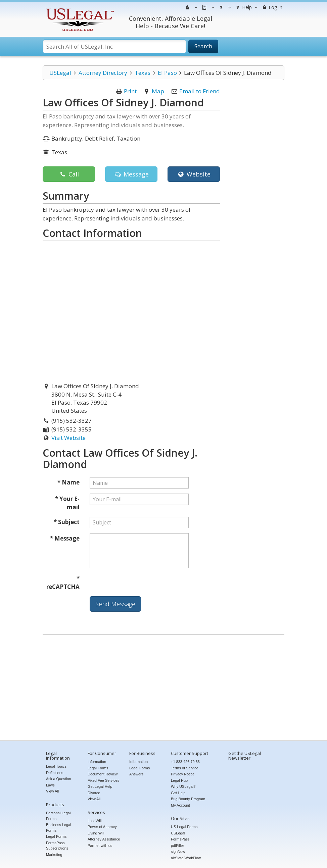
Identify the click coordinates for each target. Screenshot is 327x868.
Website (194, 174)
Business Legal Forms (59, 828)
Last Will (95, 821)
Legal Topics (56, 766)
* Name (68, 482)
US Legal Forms (184, 827)
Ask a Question (59, 779)
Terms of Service (185, 768)
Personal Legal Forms (58, 816)
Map (158, 91)
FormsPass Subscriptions (57, 846)
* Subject (67, 522)
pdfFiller (177, 846)
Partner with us (100, 846)
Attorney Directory (103, 73)
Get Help (178, 793)
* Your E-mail (67, 503)
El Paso (167, 73)
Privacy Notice (183, 774)
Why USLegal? (183, 786)
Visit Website (68, 438)
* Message (65, 538)
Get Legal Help (100, 786)
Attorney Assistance (104, 839)
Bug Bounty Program (188, 799)
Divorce (94, 793)
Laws (50, 785)
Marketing (54, 855)
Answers (136, 774)
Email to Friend (200, 91)
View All (52, 791)
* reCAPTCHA (63, 583)
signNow (178, 852)
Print (130, 91)
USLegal (60, 73)
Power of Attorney (102, 827)
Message (131, 174)
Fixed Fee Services (103, 780)
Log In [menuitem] (272, 7)
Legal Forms (56, 836)
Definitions (55, 773)
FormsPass (180, 839)
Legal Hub (179, 780)
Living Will (96, 833)
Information (97, 762)
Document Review (103, 774)
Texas (143, 73)
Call (69, 174)
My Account (180, 805)
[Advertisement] (163, 688)
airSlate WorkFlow (186, 858)
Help (246, 7)
